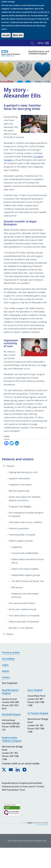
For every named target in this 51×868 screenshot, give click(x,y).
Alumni (5, 671)
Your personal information (22, 603)
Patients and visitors (18, 459)
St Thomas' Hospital (38, 713)
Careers (6, 677)
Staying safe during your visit (23, 472)
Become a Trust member (21, 628)
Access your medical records (22, 609)
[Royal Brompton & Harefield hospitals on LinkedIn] (18, 770)
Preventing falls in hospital (22, 535)
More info (18, 35)
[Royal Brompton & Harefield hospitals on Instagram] (25, 770)
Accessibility (8, 659)
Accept (6, 35)
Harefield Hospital (11, 714)
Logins (5, 665)
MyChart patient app (19, 491)
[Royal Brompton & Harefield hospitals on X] (4, 770)
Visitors (10, 634)
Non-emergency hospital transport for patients (26, 514)
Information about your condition (25, 522)
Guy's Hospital (35, 690)
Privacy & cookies (11, 652)
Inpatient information (19, 478)
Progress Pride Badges (20, 507)
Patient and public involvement (24, 622)
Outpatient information (20, 485)
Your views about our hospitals (24, 616)
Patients (10, 466)
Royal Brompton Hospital (10, 692)
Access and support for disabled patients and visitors (24, 499)
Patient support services (21, 541)
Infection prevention (19, 528)
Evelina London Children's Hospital (12, 739)
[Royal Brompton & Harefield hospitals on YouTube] (11, 770)
